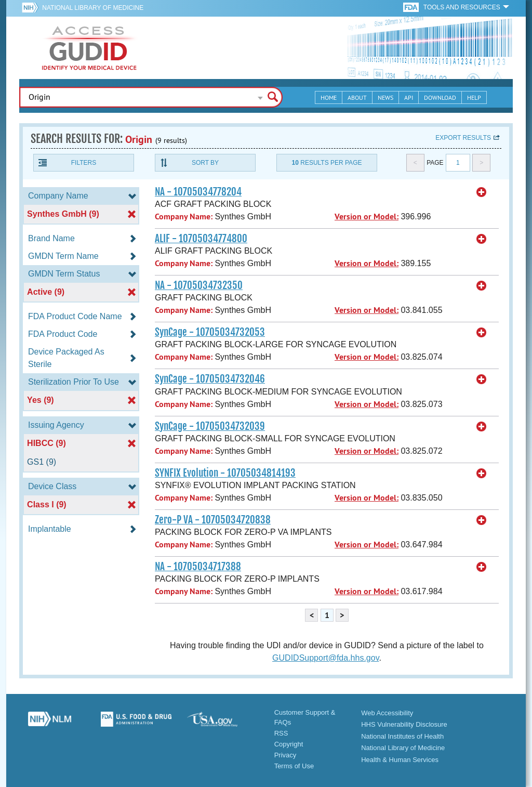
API (409, 97)
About (357, 97)
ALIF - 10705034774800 (201, 239)
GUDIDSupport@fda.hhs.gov (325, 658)
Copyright (289, 744)
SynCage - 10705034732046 (210, 379)
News (385, 97)
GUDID (89, 48)
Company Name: (184, 217)
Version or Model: (367, 217)
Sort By (205, 163)
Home (329, 97)
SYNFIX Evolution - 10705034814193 (225, 473)
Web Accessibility (387, 713)
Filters (84, 163)
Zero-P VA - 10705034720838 (213, 520)
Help (474, 97)
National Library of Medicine (93, 8)
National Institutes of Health (402, 736)
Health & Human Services (400, 760)
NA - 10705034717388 (198, 567)
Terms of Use (294, 766)
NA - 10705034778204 (198, 192)
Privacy (285, 755)
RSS (281, 733)
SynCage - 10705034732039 (210, 426)
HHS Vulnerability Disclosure (404, 724)
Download (440, 97)
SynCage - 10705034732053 (210, 332)
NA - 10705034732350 (199, 285)
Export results (463, 138)
